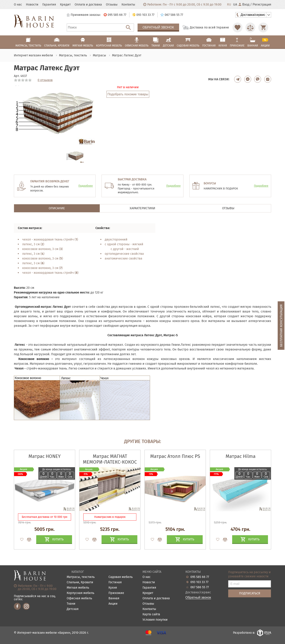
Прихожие (116, 593)
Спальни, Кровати (80, 582)
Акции (113, 604)
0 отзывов (45, 80)
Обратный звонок (158, 27)
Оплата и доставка (88, 5)
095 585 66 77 (200, 577)
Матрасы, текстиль (81, 577)
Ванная (114, 598)
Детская (73, 609)
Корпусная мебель (80, 593)
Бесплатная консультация (281, 326)
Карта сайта (151, 614)
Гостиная (115, 582)
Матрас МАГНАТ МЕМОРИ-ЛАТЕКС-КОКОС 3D (110, 462)
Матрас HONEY (45, 456)
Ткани (71, 604)
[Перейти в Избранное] (237, 27)
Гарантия (49, 5)
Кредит (65, 5)
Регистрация (262, 5)
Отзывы (112, 5)
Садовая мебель (121, 577)
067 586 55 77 (200, 587)
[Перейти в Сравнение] (250, 27)
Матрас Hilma (241, 456)
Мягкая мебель (78, 588)
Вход (244, 5)
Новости (32, 5)
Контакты (128, 5)
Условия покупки (155, 620)
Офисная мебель (79, 598)
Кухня (113, 588)
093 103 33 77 (199, 582)
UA (235, 5)
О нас (18, 5)
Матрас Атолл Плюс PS (175, 456)
